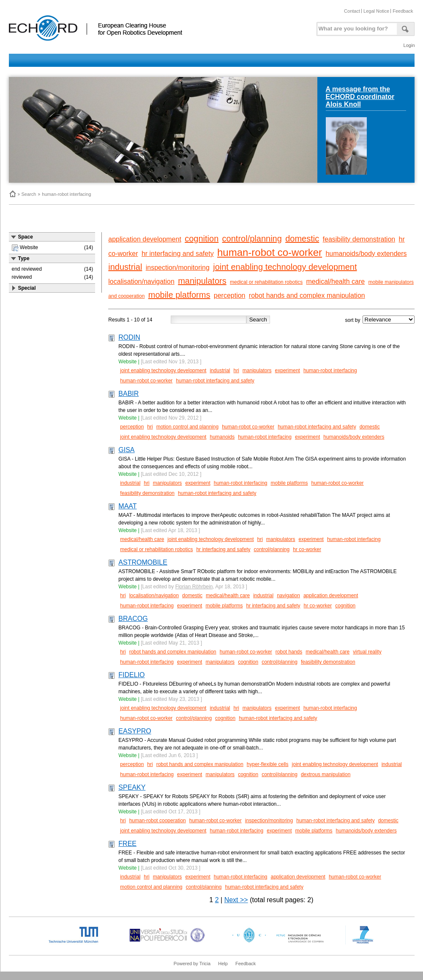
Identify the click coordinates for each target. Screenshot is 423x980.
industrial (125, 267)
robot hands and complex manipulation (307, 295)
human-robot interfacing (66, 194)
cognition (202, 239)
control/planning (252, 239)
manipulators (202, 281)
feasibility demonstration (359, 239)
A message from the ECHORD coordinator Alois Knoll (360, 97)
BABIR (128, 394)
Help (223, 964)
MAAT (127, 506)
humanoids (222, 437)
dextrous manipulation (326, 774)
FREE (127, 844)
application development (145, 239)
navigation (288, 596)
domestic (302, 239)
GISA (126, 450)
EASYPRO (135, 731)
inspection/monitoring (178, 268)
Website (127, 362)
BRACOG (133, 619)
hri (236, 371)
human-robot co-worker (270, 252)
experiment (288, 371)
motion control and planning (187, 427)
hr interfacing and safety (178, 254)
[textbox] (356, 27)
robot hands (289, 652)
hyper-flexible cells (268, 764)
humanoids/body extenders (366, 254)
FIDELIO (131, 675)
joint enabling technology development (285, 267)
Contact (352, 11)
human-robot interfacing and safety (215, 381)
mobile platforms (179, 295)
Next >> (236, 900)
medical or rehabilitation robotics (266, 282)
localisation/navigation (141, 281)
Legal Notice (376, 11)
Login (409, 45)
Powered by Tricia (192, 964)
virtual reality (367, 652)
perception (230, 295)
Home (12, 194)
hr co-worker (307, 549)
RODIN (129, 337)
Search (29, 194)
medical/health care (335, 281)
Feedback (403, 11)
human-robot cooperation (158, 821)
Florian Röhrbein (194, 587)
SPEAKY (132, 787)
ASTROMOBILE (143, 562)
